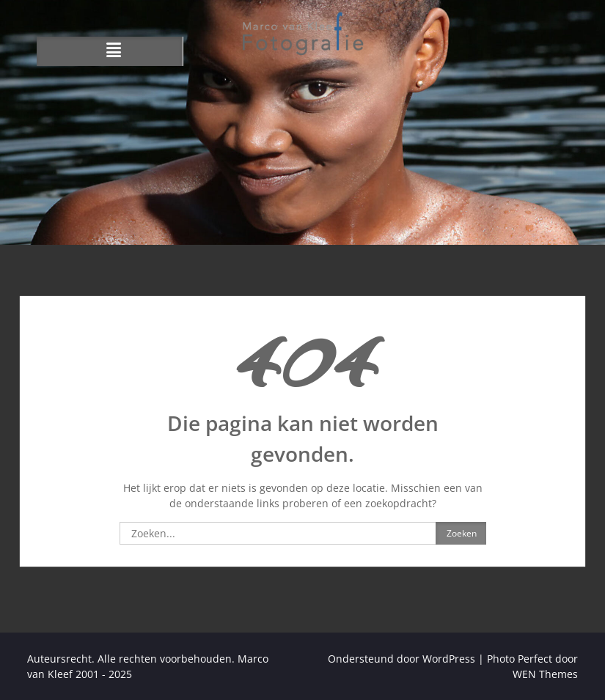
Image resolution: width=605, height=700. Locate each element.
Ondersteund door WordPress (401, 659)
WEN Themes (545, 674)
